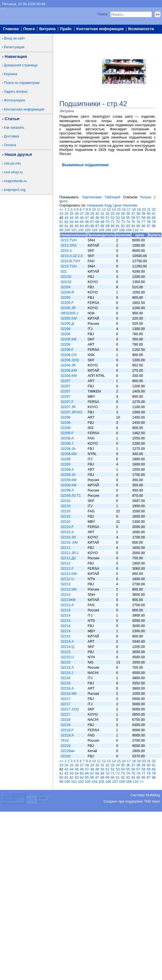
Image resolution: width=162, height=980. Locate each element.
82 (71, 226)
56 (133, 218)
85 (87, 226)
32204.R (67, 292)
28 (87, 214)
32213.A (67, 605)
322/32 (66, 277)
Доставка (11, 136)
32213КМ (68, 600)
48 (92, 218)
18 (134, 209)
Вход (155, 36)
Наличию (130, 205)
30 (97, 214)
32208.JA (68, 449)
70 (107, 222)
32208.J (67, 443)
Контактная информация (100, 29)
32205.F (67, 303)
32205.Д (67, 324)
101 (74, 230)
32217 (66, 699)
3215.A (66, 251)
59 (149, 218)
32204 (66, 287)
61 (61, 222)
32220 (66, 756)
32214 (66, 610)
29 (92, 214)
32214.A (67, 641)
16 (124, 209)
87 (97, 226)
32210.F (67, 527)
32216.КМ (69, 694)
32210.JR (68, 537)
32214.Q (67, 647)
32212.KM (69, 574)
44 (71, 218)
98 (154, 226)
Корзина (11, 74)
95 (138, 226)
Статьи (12, 119)
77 (143, 222)
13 (109, 209)
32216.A (67, 688)
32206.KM (69, 370)
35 (123, 214)
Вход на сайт (14, 38)
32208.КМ (69, 454)
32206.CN (69, 355)
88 (102, 226)
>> (142, 230)
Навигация (16, 56)
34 (118, 214)
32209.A (67, 469)
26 (77, 214)
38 (138, 214)
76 (138, 222)
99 (61, 230)
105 (101, 230)
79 (154, 222)
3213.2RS (69, 245)
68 (97, 222)
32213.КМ (69, 589)
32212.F (67, 568)
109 (129, 230)
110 (136, 230)
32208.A (67, 438)
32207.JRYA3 (71, 412)
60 (154, 218)
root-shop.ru (13, 172)
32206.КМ (69, 339)
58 (143, 218)
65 (82, 222)
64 (77, 222)
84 (82, 226)
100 (67, 230)
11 (99, 209)
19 (139, 209)
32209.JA (68, 475)
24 (66, 214)
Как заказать (14, 127)
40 (149, 214)
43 (66, 218)
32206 (66, 329)
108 (122, 230)
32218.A (67, 735)
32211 (66, 548)
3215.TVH (69, 266)
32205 (66, 297)
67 (92, 222)
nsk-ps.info (12, 163)
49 (97, 218)
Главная (11, 29)
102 (81, 230)
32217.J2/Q (70, 709)
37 (133, 214)
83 (77, 226)
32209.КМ (69, 480)
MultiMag (153, 795)
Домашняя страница (21, 65)
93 (128, 226)
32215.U (67, 657)
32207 (66, 381)
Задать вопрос (16, 91)
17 (129, 209)
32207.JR (68, 407)
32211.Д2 (68, 558)
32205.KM (69, 318)
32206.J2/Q (70, 360)
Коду (108, 205)
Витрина (47, 29)
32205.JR (68, 308)
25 (71, 214)
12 (104, 209)
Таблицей (112, 197)
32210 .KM (69, 542)
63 (71, 222)
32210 (66, 501)
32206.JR (68, 365)
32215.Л (67, 667)
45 (77, 218)
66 (87, 222)
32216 (66, 678)
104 (95, 230)
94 (133, 226)
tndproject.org (15, 190)
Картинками (92, 197)
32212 (66, 563)
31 (102, 214)
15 (119, 209)
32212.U (67, 579)
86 (92, 226)
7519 (65, 740)
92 (123, 226)
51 (107, 218)
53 (118, 218)
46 (82, 218)
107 (115, 230)
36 (128, 214)
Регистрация (14, 47)
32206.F (67, 350)
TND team (152, 801)
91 (118, 226)
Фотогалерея (14, 100)
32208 (66, 417)
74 (128, 222)
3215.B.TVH (70, 261)
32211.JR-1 (70, 553)
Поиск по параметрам (22, 83)
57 (138, 218)
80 (61, 226)
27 (82, 214)
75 (133, 222)
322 (64, 271)
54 (123, 218)
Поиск (29, 29)
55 (128, 218)
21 (149, 209)
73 (123, 222)
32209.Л (67, 490)
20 (144, 209)
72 (118, 222)
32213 (66, 584)
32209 (66, 459)
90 (113, 226)
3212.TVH (69, 240)
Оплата (10, 145)
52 (113, 218)
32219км (68, 751)
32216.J (67, 673)
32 (107, 214)
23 (61, 214)
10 (94, 209)
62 (66, 222)
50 (102, 218)
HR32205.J (69, 313)
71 (113, 222)
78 (149, 222)
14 (114, 209)
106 (108, 230)
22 (154, 209)
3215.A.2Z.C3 (72, 256)
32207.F (67, 402)
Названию (95, 205)
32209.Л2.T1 (71, 495)
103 (88, 230)
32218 (66, 720)
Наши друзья (18, 154)
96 (143, 226)
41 (154, 214)
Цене (117, 205)
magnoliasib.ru (15, 181)
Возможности (141, 29)
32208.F (67, 433)
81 (66, 226)
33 (113, 214)
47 (87, 218)
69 (102, 222)
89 (107, 226)
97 (149, 226)
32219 (66, 746)
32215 (66, 652)
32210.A (67, 532)
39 (143, 214)
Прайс (66, 29)
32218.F (67, 730)
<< (61, 209)
